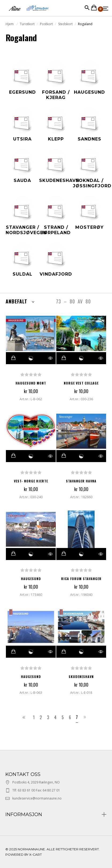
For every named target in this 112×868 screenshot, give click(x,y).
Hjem (10, 24)
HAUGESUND (31, 579)
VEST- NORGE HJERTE (31, 481)
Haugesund (31, 677)
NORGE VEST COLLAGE (81, 383)
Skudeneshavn (81, 677)
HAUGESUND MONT (31, 383)
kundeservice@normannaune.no (37, 798)
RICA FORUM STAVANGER (81, 579)
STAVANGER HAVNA (81, 481)
